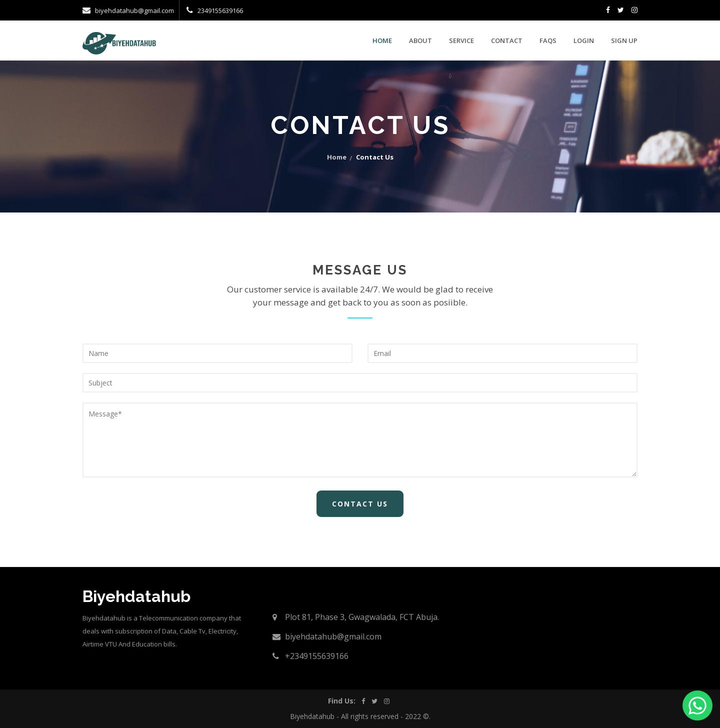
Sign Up (624, 40)
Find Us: (341, 701)
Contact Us (360, 504)
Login (584, 40)
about (420, 40)
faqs (548, 40)
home (337, 157)
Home (382, 40)
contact (507, 40)
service (461, 40)
